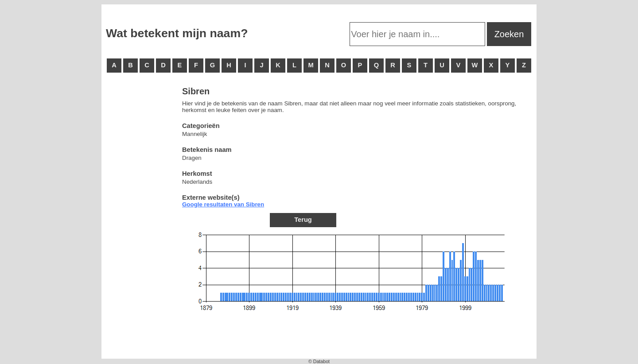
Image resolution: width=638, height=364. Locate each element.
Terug (303, 220)
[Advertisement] (141, 221)
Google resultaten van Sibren (223, 204)
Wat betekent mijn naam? (177, 33)
